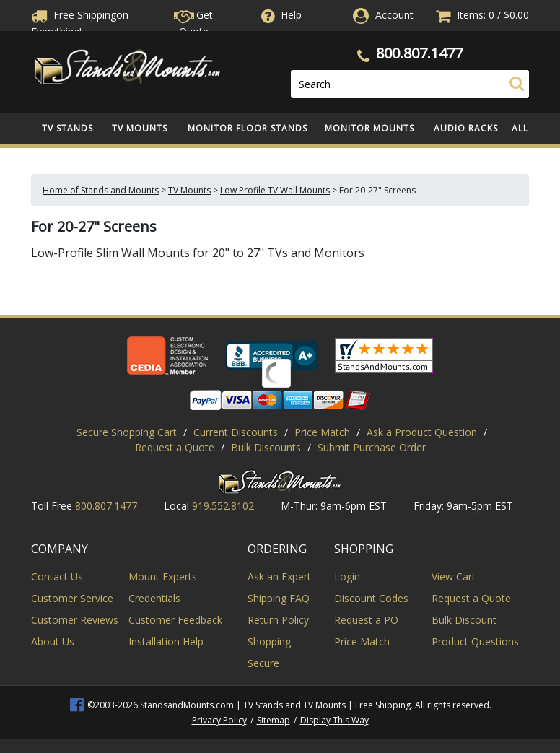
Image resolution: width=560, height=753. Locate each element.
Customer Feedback (175, 620)
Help (280, 15)
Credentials (154, 598)
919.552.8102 (223, 506)
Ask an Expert (279, 576)
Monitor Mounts (369, 128)
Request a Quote (175, 447)
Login (347, 576)
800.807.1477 (419, 53)
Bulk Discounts (266, 447)
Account (394, 15)
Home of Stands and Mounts (101, 190)
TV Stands (67, 128)
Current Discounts (236, 432)
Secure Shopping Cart (127, 432)
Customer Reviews (75, 620)
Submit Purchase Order (372, 447)
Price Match (322, 432)
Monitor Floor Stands (248, 128)
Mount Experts (163, 576)
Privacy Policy (219, 720)
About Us (53, 641)
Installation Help (166, 641)
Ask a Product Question (422, 432)
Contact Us (57, 576)
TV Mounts (140, 128)
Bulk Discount (464, 620)
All (520, 128)
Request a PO (366, 620)
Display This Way (334, 720)
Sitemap (274, 720)
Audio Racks (466, 128)
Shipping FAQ (279, 598)
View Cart (454, 576)
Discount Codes (371, 598)
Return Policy (278, 620)
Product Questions (475, 641)
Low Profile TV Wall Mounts (275, 190)
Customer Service (72, 598)
